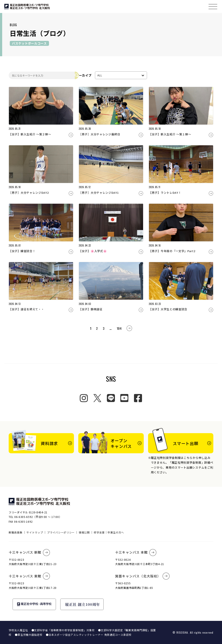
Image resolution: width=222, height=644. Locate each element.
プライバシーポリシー (61, 532)
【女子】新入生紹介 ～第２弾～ (30, 134)
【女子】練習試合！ (22, 251)
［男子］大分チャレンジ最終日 (100, 134)
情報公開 (84, 532)
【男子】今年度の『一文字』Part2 (172, 251)
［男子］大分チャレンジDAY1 (99, 193)
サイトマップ (35, 532)
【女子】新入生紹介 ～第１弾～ (170, 134)
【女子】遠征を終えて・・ (26, 309)
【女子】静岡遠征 (91, 309)
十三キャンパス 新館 (29, 553)
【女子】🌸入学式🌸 (93, 251)
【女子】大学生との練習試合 (168, 309)
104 (119, 328)
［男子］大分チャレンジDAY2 (29, 193)
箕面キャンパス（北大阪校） (142, 576)
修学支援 (99, 532)
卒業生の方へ (116, 532)
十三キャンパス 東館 (29, 576)
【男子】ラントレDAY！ (165, 193)
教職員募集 (16, 532)
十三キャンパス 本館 (136, 553)
